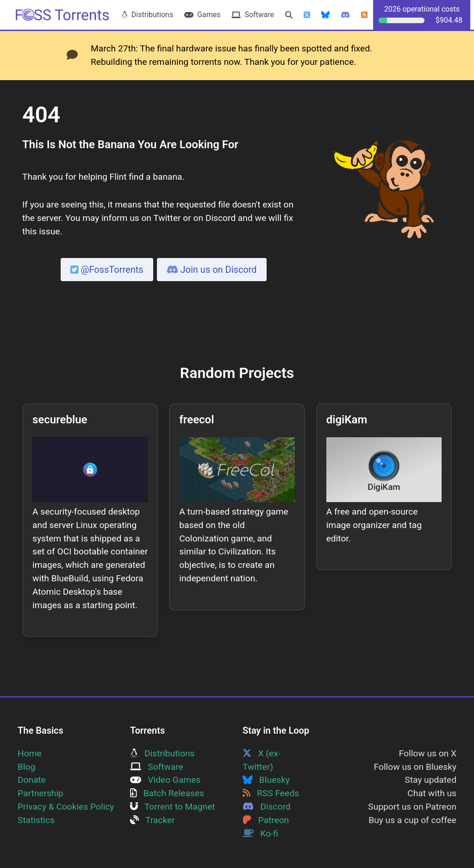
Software (253, 15)
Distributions (147, 15)
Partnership (41, 793)
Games (202, 15)
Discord (267, 807)
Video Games (165, 780)
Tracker (153, 820)
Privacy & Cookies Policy (66, 807)
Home (30, 753)
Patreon (266, 820)
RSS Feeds (271, 793)
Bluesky (266, 780)
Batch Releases (167, 793)
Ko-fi (260, 833)
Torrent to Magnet (173, 807)
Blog (26, 767)
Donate (32, 780)
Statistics (36, 820)
